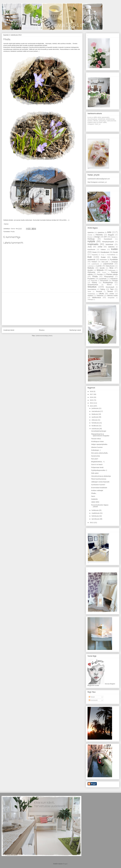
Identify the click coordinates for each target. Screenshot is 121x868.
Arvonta (90, 235)
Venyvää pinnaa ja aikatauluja (101, 476)
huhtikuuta (95, 510)
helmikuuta (95, 516)
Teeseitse (99, 291)
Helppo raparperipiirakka (99, 444)
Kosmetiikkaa (111, 255)
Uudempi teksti (9, 330)
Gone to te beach (97, 464)
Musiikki (90, 270)
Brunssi (90, 237)
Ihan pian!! (95, 459)
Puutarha (91, 279)
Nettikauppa (112, 270)
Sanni (93, 496)
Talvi (112, 289)
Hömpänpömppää (108, 242)
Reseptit (115, 281)
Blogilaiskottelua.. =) (98, 462)
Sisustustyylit (110, 287)
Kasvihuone (91, 249)
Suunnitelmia (92, 289)
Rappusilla (94, 281)
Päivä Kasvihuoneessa (99, 479)
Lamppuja (114, 262)
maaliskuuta (96, 513)
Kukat (103, 257)
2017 (92, 394)
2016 (92, 397)
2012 (92, 523)
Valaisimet (100, 296)
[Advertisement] (42, 309)
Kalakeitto (94, 499)
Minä (111, 268)
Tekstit (92, 697)
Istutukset (109, 244)
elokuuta (95, 420)
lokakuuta (95, 414)
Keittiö (114, 249)
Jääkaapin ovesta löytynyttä (100, 482)
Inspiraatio (93, 244)
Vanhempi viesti (75, 330)
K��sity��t (105, 262)
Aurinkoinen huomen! (98, 485)
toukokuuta (95, 429)
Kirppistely (95, 255)
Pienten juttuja (112, 274)
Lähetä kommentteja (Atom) (44, 336)
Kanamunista (96, 456)
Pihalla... (94, 493)
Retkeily (94, 283)
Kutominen (103, 260)
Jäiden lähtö (95, 502)
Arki (109, 232)
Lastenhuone (95, 264)
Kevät (115, 252)
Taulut (89, 292)
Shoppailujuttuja (93, 285)
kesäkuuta (95, 426)
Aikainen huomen (97, 447)
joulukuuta (95, 408)
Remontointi (104, 281)
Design (97, 237)
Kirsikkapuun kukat (97, 441)
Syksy (103, 289)
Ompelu (104, 272)
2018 (92, 391)
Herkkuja (91, 239)
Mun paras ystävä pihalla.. (100, 453)
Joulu (90, 247)
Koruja (103, 255)
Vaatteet (90, 296)
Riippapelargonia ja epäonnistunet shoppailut (100, 435)
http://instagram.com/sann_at (97, 182)
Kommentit (93, 700)
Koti (90, 257)
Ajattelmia (101, 232)
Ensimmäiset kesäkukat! (99, 488)
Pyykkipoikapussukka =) (99, 470)
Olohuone (91, 272)
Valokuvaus (96, 298)
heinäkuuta (95, 423)
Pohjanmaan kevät (97, 467)
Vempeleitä (111, 298)
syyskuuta (95, 417)
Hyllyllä (91, 241)
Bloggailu (111, 235)
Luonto (99, 266)
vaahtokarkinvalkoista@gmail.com (99, 179)
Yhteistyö (90, 300)
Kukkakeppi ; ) (96, 450)
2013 (92, 406)
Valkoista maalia (112, 296)
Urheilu (112, 294)
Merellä (102, 268)
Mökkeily (100, 270)
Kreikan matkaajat (97, 490)
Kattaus (103, 249)
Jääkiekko (111, 247)
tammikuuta (96, 519)
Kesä (94, 252)
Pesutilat (100, 274)
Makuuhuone (110, 266)
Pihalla (12, 232)
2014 (92, 403)
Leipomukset (108, 264)
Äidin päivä (95, 473)
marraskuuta (96, 411)
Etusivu (42, 330)
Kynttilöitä (114, 260)
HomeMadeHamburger (99, 431)
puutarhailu (103, 279)
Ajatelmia (91, 232)
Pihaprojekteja (109, 277)
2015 (92, 400)
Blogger (65, 864)
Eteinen (113, 237)
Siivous (109, 285)
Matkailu (91, 268)
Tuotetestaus (91, 294)
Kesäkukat (105, 252)
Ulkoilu (101, 294)
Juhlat (100, 247)
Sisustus (92, 287)
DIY (106, 237)
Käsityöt (94, 262)
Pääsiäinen (114, 279)
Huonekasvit (108, 239)
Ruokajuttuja (108, 283)
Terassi (110, 291)
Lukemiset (91, 266)
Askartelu (99, 235)
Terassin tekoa (96, 439)
